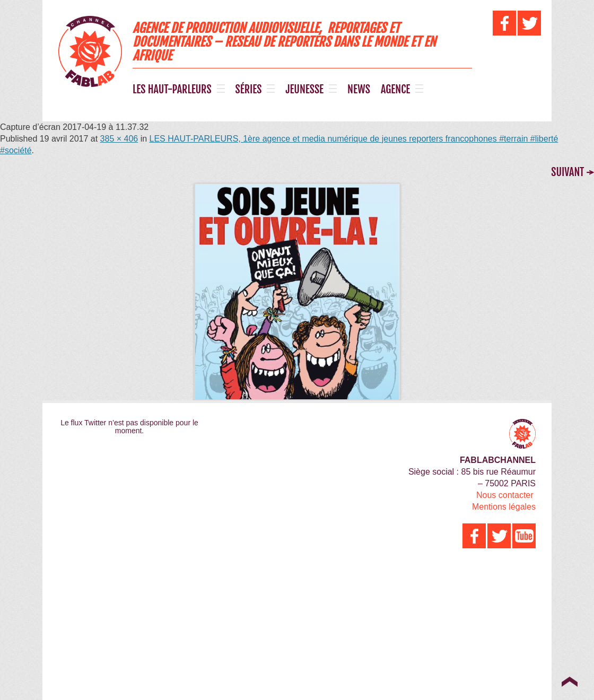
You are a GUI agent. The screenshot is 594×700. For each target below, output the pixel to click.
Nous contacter (505, 495)
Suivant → (573, 172)
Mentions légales (504, 507)
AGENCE (395, 90)
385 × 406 (119, 139)
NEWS (359, 90)
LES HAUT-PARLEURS (172, 90)
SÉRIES (249, 90)
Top (569, 681)
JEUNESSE (304, 90)
